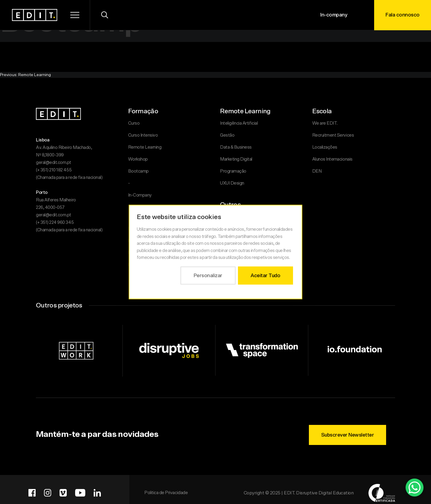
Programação (233, 171)
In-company (334, 15)
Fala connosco (403, 15)
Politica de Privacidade (166, 493)
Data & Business (236, 147)
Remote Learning (145, 147)
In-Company (140, 195)
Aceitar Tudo (265, 275)
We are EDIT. (325, 123)
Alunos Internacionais (332, 159)
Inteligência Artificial (239, 123)
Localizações (325, 147)
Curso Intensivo (143, 135)
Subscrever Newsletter (348, 435)
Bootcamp (138, 171)
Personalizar (208, 275)
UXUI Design (232, 183)
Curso (134, 123)
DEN (317, 171)
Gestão (227, 135)
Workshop (138, 159)
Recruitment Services (333, 135)
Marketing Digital (236, 159)
